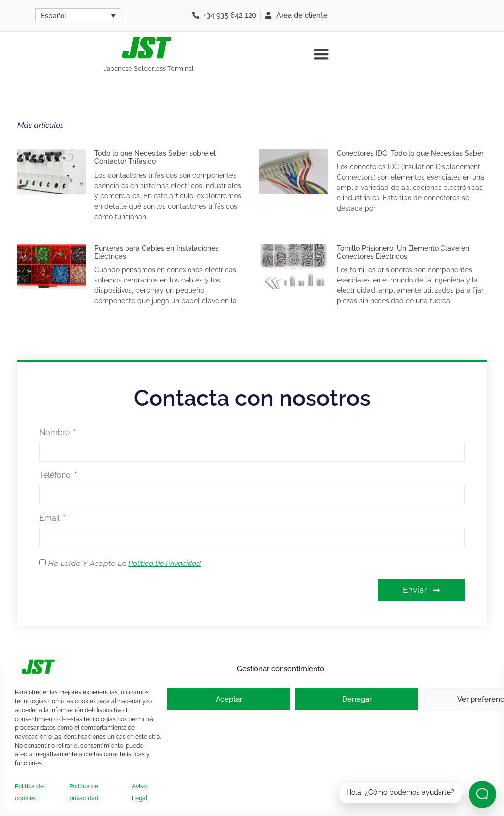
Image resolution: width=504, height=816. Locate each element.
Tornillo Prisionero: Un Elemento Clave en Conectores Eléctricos (403, 252)
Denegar (357, 699)
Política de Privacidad (165, 564)
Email (50, 518)
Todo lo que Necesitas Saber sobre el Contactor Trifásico (155, 157)
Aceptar (229, 699)
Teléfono (56, 476)
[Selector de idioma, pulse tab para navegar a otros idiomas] (78, 15)
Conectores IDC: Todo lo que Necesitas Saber (410, 153)
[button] (321, 54)
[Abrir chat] (482, 794)
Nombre (56, 433)
